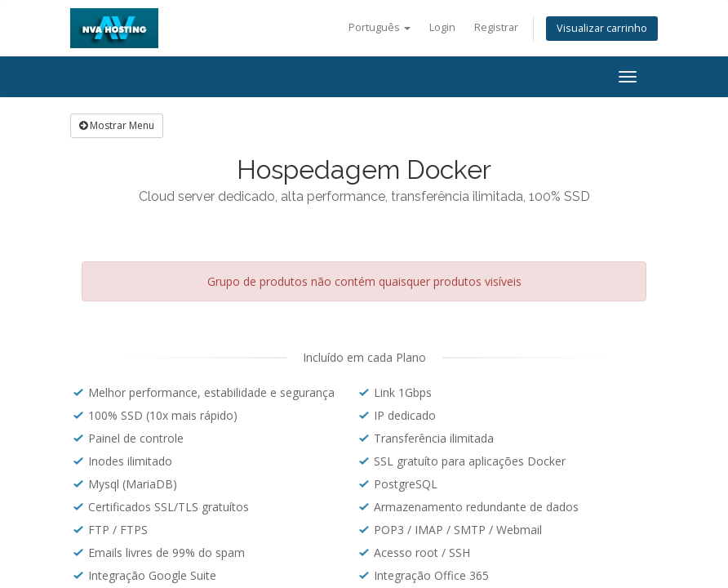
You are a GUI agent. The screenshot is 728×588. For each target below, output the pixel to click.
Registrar (496, 27)
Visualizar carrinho (602, 28)
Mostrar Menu (117, 125)
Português (380, 27)
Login (442, 27)
